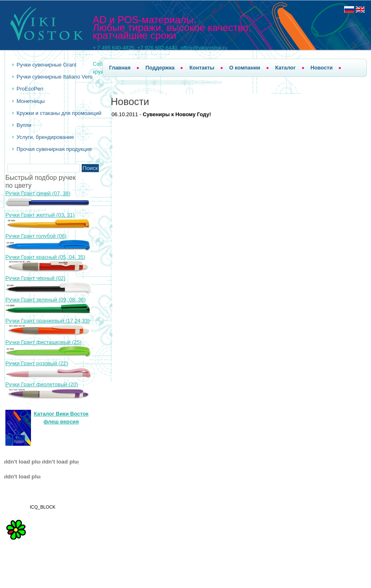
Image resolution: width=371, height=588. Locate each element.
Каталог (285, 68)
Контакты (202, 68)
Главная (120, 68)
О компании (245, 68)
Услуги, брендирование (45, 137)
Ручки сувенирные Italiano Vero (55, 77)
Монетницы (31, 101)
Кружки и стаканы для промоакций (59, 113)
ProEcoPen (30, 89)
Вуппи (24, 125)
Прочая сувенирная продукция (54, 149)
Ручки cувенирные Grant (46, 65)
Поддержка (160, 68)
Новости (322, 68)
